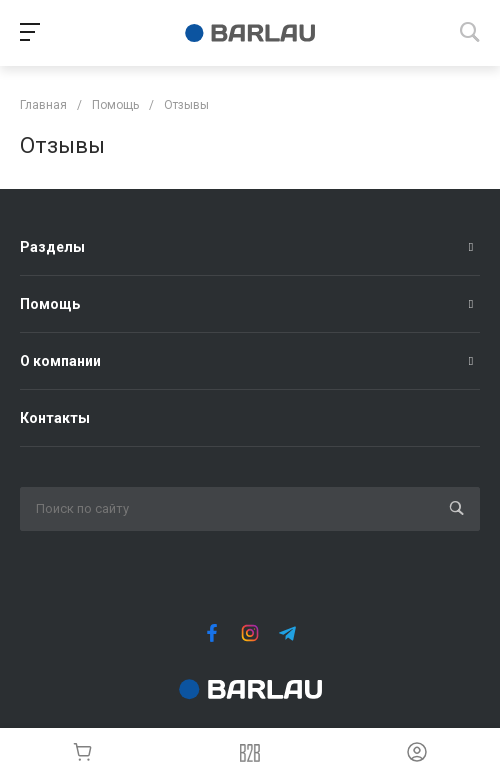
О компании (60, 361)
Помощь (50, 304)
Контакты (55, 418)
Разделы (52, 247)
